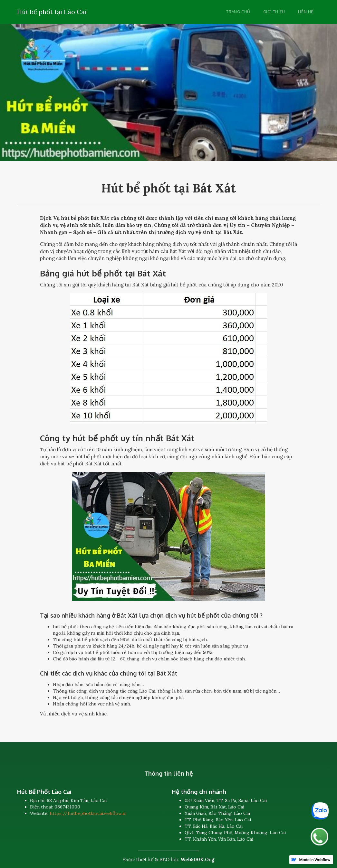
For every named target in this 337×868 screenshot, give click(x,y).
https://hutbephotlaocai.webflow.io (88, 813)
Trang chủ (238, 12)
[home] (52, 11)
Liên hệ (306, 12)
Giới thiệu (274, 12)
